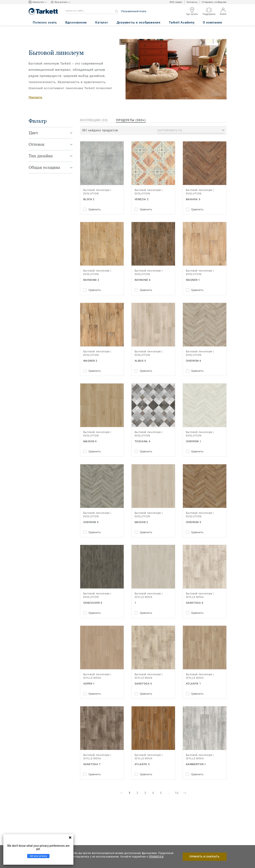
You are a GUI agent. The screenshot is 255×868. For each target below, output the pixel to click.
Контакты (192, 2)
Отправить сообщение (214, 2)
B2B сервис (176, 2)
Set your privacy (38, 856)
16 (177, 793)
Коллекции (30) (94, 120)
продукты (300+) (131, 120)
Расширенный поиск (134, 11)
